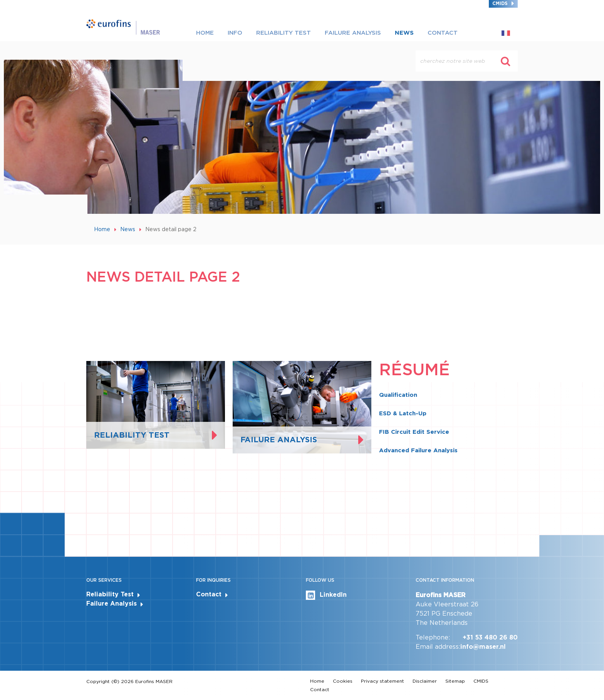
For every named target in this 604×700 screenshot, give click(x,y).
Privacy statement (383, 681)
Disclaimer (425, 681)
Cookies (343, 681)
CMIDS (500, 3)
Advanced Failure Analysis (418, 450)
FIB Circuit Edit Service (414, 432)
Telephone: (433, 637)
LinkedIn (326, 595)
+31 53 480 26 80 (490, 637)
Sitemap (455, 681)
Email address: (438, 647)
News (404, 33)
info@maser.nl (483, 647)
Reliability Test (284, 33)
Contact (443, 33)
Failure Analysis (353, 33)
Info (235, 33)
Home (205, 33)
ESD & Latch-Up (403, 413)
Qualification (398, 395)
